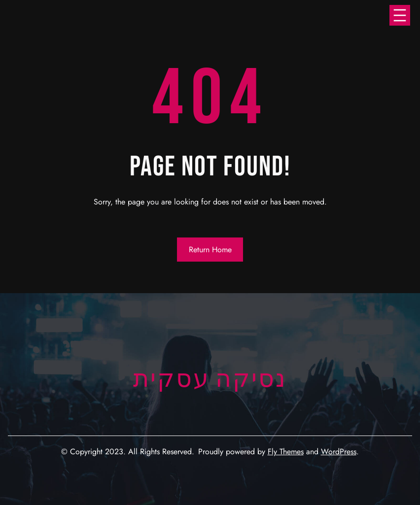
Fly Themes (286, 452)
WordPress (339, 452)
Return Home (210, 250)
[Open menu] (400, 15)
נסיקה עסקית (210, 380)
